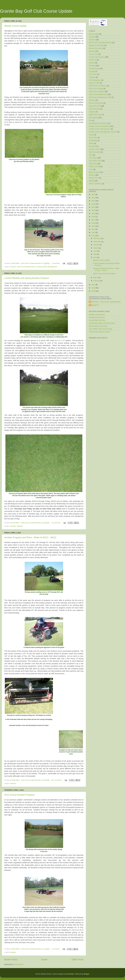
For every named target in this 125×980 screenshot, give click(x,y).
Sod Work (92, 146)
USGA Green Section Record (99, 332)
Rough (91, 135)
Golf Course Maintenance (26, 267)
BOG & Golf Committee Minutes (100, 43)
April (95, 257)
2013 (94, 232)
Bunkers (92, 51)
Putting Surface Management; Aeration (103, 132)
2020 (94, 210)
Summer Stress (95, 149)
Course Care (94, 54)
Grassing (92, 100)
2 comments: (56, 523)
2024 (94, 198)
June (95, 251)
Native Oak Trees (95, 115)
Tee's (91, 155)
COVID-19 (93, 60)
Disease (92, 63)
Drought (92, 71)
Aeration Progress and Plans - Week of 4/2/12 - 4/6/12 (30, 537)
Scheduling (93, 140)
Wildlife (92, 181)
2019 (94, 214)
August (96, 248)
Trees (91, 169)
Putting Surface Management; (100, 129)
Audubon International (97, 314)
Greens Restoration (96, 103)
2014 (94, 229)
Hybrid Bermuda (95, 106)
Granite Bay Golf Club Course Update (36, 11)
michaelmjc (70, 974)
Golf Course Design (96, 89)
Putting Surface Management (47, 267)
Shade (91, 143)
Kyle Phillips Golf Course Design (101, 329)
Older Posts (78, 959)
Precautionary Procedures (98, 123)
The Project (93, 158)
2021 (94, 207)
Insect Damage (94, 109)
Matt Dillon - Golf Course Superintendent (106, 302)
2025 (94, 194)
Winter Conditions (95, 184)
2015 (94, 226)
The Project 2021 (95, 161)
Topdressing (93, 164)
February (97, 281)
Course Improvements (97, 57)
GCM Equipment (95, 80)
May (95, 254)
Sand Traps (93, 138)
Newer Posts (11, 959)
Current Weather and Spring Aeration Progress (27, 278)
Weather (20, 526)
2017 (94, 220)
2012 (94, 236)
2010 (94, 288)
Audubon (92, 40)
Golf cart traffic (94, 83)
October (97, 245)
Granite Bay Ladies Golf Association (102, 323)
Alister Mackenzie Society (98, 326)
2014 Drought (94, 34)
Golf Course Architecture (98, 86)
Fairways (92, 77)
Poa (90, 120)
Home (44, 959)
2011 (94, 285)
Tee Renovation (95, 152)
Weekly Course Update (15, 26)
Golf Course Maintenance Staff (100, 97)
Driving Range (94, 69)
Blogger (87, 974)
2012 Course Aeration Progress (19, 795)
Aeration (13, 267)
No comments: (57, 780)
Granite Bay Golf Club (97, 317)
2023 (94, 201)
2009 (94, 291)
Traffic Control (94, 166)
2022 (94, 204)
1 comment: (56, 263)
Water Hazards (94, 172)
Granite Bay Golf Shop (97, 320)
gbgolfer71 (95, 305)
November (97, 242)
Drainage (92, 66)
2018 (94, 217)
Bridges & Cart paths (96, 45)
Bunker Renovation (96, 48)
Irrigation (92, 112)
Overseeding (94, 117)
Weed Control (94, 178)
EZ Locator (93, 74)
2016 (94, 223)
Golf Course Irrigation (97, 92)
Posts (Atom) (19, 964)
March (96, 278)
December (97, 238)
